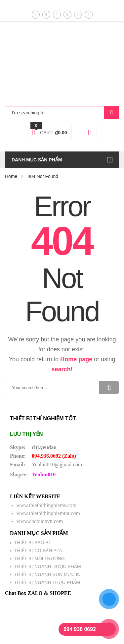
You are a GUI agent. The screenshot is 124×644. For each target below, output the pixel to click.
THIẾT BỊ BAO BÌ (32, 543)
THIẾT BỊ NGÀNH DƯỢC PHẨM (48, 566)
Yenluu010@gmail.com (57, 465)
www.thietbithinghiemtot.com (48, 513)
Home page (76, 359)
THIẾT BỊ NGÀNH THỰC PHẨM (47, 582)
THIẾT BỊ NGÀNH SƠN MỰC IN (47, 574)
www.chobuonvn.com (40, 521)
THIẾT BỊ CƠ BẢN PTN (38, 551)
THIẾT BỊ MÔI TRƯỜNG (40, 558)
